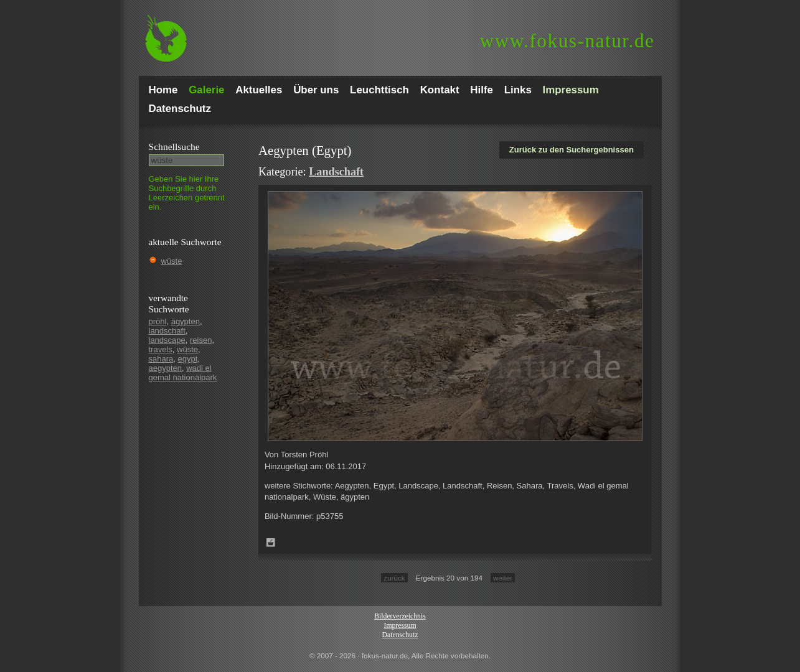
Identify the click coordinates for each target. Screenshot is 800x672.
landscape (167, 340)
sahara (161, 359)
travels (161, 349)
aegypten (166, 368)
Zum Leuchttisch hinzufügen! (271, 543)
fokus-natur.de (567, 41)
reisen (201, 340)
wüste (172, 261)
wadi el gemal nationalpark (183, 373)
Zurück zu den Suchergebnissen (572, 150)
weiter (503, 578)
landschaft (167, 331)
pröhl (158, 321)
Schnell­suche (174, 147)
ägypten (186, 321)
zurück (394, 578)
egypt (187, 359)
